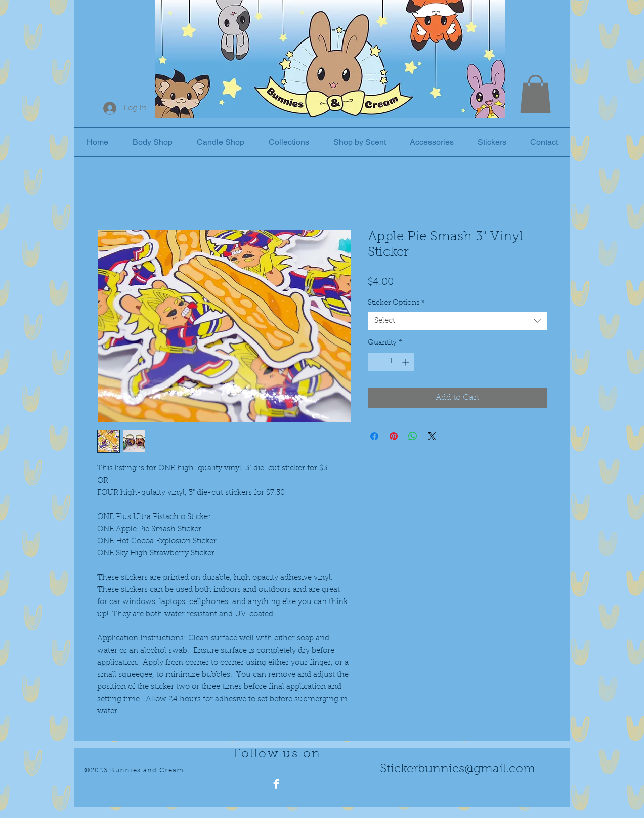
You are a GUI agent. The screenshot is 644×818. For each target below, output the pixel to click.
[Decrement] (376, 362)
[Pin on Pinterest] (394, 436)
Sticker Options (396, 303)
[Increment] (406, 362)
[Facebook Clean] (276, 784)
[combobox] (458, 321)
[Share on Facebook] (374, 436)
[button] (535, 94)
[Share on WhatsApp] (413, 436)
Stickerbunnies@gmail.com (458, 769)
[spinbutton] (391, 362)
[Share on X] (432, 436)
